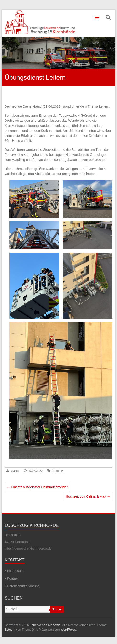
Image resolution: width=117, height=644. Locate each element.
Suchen (57, 609)
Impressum (15, 571)
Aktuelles (58, 471)
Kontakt (13, 578)
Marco (15, 471)
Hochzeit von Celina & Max (88, 496)
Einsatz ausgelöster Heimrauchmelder (37, 487)
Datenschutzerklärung (23, 586)
